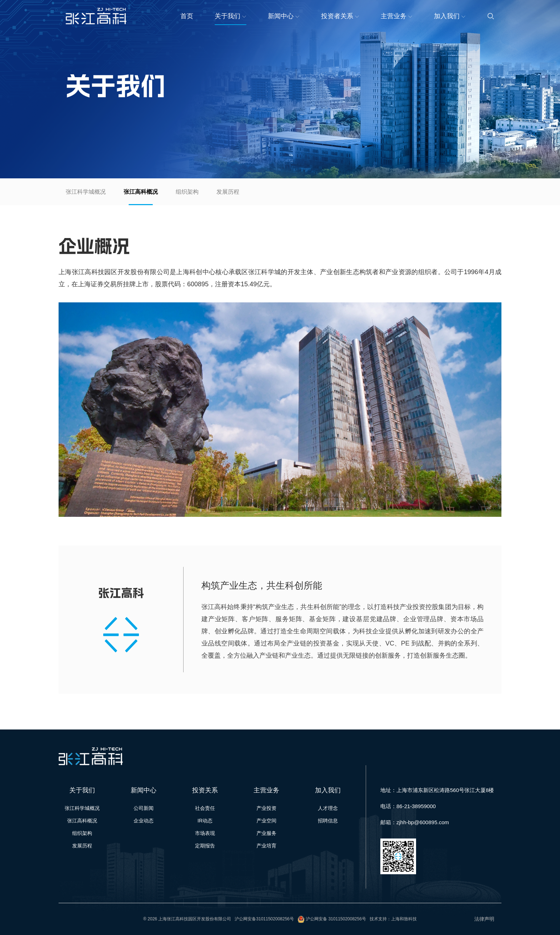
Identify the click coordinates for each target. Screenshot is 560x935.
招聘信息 (328, 821)
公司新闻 (144, 808)
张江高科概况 (141, 192)
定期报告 (205, 846)
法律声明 (484, 919)
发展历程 (228, 192)
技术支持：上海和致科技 (393, 919)
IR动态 (205, 821)
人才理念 (328, 808)
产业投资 (266, 808)
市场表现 (205, 833)
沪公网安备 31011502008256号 (336, 919)
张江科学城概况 (86, 192)
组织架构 (187, 192)
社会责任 (205, 808)
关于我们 (231, 16)
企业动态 (144, 821)
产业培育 (266, 846)
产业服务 (266, 833)
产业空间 (266, 821)
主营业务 (397, 16)
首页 (187, 16)
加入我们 (450, 16)
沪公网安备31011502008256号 (264, 919)
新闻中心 (284, 16)
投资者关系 (340, 16)
